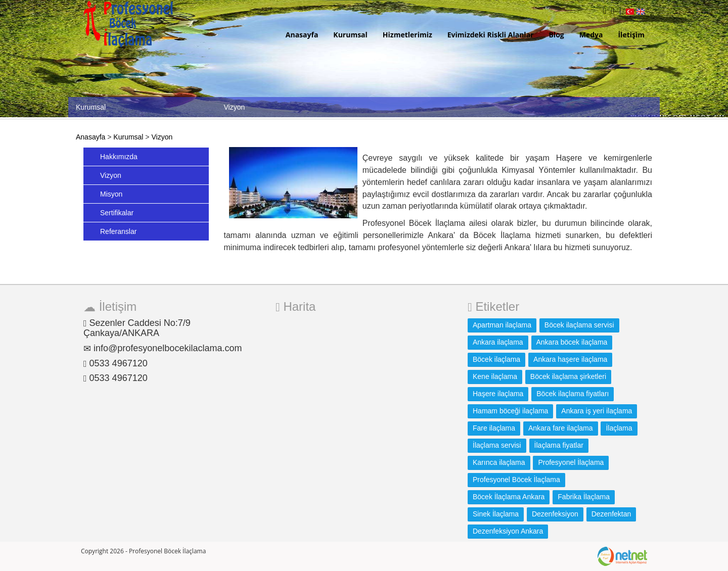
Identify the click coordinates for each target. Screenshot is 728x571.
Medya (591, 35)
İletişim (631, 35)
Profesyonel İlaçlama (571, 462)
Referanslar (118, 231)
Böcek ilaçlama (496, 359)
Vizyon (162, 137)
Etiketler (493, 307)
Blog (556, 35)
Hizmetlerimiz (407, 35)
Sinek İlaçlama (496, 514)
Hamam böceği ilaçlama (510, 411)
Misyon (111, 194)
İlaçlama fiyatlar (559, 445)
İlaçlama (619, 428)
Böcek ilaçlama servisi (579, 325)
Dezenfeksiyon (555, 514)
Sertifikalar (117, 213)
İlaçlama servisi (497, 445)
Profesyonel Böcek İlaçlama (516, 480)
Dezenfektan (611, 514)
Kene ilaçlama (495, 376)
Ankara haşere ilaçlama (570, 359)
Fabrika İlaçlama (584, 497)
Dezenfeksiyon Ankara (508, 531)
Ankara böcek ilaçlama (572, 342)
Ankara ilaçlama (498, 342)
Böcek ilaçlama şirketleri (568, 376)
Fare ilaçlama (494, 428)
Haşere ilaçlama (498, 394)
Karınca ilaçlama (499, 462)
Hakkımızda (119, 157)
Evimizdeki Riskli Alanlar (491, 35)
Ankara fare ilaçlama (561, 428)
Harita (295, 307)
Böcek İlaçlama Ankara (509, 497)
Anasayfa (302, 35)
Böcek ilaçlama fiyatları (573, 394)
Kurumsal (350, 35)
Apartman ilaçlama (502, 325)
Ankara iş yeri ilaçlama (597, 411)
